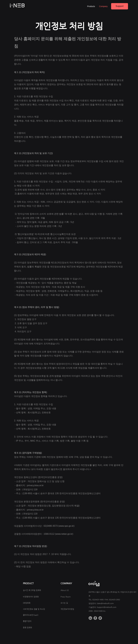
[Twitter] (100, 618)
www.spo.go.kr (66, 526)
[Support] (120, 6)
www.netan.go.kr (64, 534)
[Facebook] (95, 618)
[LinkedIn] (90, 618)
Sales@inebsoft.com (105, 603)
